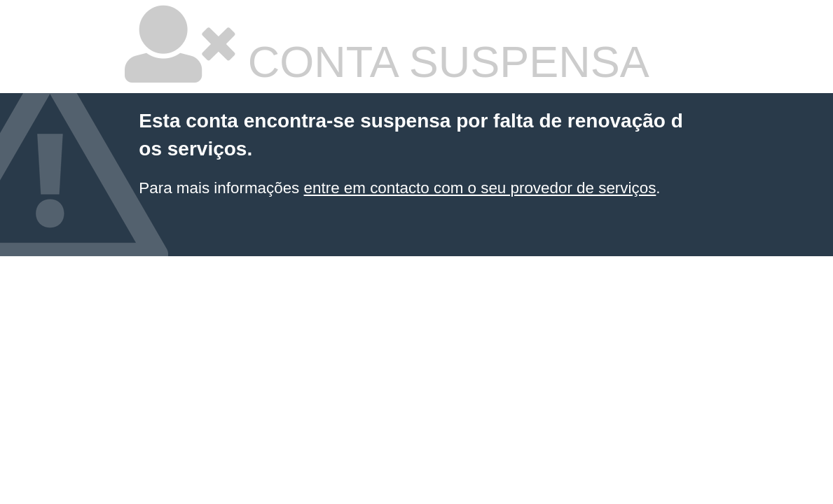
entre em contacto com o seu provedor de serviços (480, 188)
